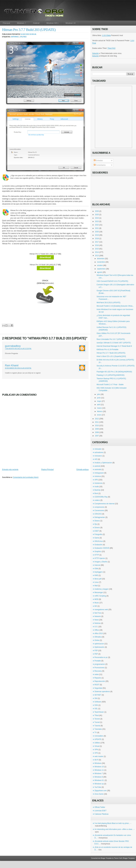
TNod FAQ (111, 48)
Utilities (23, 37)
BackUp (97, 490)
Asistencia (98, 483)
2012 (97, 419)
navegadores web (101, 610)
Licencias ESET (101, 811)
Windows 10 (71, 23)
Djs (96, 524)
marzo (99, 408)
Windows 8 (99, 777)
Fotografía (98, 534)
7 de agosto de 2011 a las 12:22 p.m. (18, 349)
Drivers (97, 528)
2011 (97, 422)
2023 (97, 221)
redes (97, 674)
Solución (95, 53)
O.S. (96, 627)
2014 (97, 252)
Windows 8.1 (99, 780)
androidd (98, 470)
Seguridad (98, 688)
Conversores (99, 510)
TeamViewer (99, 712)
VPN (96, 750)
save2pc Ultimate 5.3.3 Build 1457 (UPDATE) (114, 343)
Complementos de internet (104, 504)
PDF (96, 654)
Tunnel (97, 722)
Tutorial (97, 726)
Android (36, 23)
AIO (96, 459)
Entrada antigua (83, 470)
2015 (97, 249)
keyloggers (99, 572)
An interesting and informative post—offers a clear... (114, 829)
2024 (97, 218)
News (97, 620)
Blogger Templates (129, 858)
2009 (97, 429)
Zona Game (99, 794)
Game (97, 538)
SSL (96, 709)
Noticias (98, 623)
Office (97, 630)
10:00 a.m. (33, 34)
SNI (96, 698)
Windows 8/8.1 (52, 23)
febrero (100, 411)
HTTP (97, 555)
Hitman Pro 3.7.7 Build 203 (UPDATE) (29, 30)
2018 (97, 239)
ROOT (97, 685)
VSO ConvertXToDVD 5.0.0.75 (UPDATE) (112, 281)
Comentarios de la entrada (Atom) (26, 477)
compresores (99, 507)
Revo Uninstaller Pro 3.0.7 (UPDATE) (111, 339)
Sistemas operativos (102, 692)
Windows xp (99, 784)
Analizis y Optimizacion (103, 463)
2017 (97, 242)
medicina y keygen (102, 589)
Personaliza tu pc (101, 657)
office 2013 (99, 633)
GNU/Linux (99, 541)
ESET (97, 531)
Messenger (99, 592)
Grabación (98, 545)
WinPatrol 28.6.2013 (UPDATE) (109, 303)
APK (96, 480)
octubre (100, 265)
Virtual (97, 746)
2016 (97, 245)
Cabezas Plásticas (102, 814)
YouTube (98, 787)
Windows (98, 763)
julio (99, 394)
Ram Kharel (12, 365)
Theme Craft (118, 858)
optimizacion (99, 644)
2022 (97, 225)
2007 (97, 436)
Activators (98, 456)
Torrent (97, 719)
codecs (97, 500)
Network (98, 616)
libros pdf (98, 579)
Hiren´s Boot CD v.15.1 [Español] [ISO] (111, 356)
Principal (6, 23)
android (97, 466)
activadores (99, 452)
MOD (96, 599)
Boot (96, 493)
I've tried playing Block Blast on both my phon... (112, 823)
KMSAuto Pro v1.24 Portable (107, 350)
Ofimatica (98, 637)
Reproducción (100, 681)
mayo (99, 401)
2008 (97, 432)
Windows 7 (22, 23)
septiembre (101, 269)
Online (97, 640)
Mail (96, 586)
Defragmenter (100, 517)
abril (99, 405)
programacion (100, 664)
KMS (96, 575)
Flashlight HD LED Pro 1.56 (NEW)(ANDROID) (114, 372)
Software (98, 702)
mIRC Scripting (100, 596)
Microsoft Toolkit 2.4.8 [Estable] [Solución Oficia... (115, 306)
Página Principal (47, 470)
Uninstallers (99, 736)
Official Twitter (100, 807)
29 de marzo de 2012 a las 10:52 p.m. (18, 368)
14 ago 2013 (25, 34)
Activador (98, 449)
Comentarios (100, 165)
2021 (97, 228)
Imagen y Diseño (101, 562)
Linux (97, 582)
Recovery (98, 671)
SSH (96, 705)
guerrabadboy (13, 346)
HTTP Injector (100, 558)
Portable (98, 661)
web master (99, 756)
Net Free (98, 613)
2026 (97, 211)
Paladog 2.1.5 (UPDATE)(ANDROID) (111, 375)
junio (99, 398)
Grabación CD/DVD (102, 548)
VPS (96, 753)
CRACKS (98, 514)
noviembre (101, 262)
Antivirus (15, 37)
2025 (97, 215)
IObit (96, 569)
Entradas (98, 161)
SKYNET (98, 695)
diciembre (101, 259)
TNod (97, 715)
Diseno (97, 521)
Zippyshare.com (101, 791)
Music (97, 603)
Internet (97, 565)
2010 (97, 426)
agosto (100, 272)
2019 (97, 235)
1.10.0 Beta (106, 35)
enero (99, 415)
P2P (96, 651)
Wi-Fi (96, 760)
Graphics (98, 551)
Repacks (98, 678)
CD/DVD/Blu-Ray (101, 497)
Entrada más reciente (10, 470)
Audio (97, 487)
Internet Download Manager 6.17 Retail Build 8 (114, 346)
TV (96, 733)
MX (96, 606)
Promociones (99, 668)
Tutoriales (98, 729)
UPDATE (98, 739)
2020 (97, 232)
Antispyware (99, 473)
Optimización (99, 647)
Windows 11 (99, 770)
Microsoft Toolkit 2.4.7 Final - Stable (110, 385)
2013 (97, 256)
